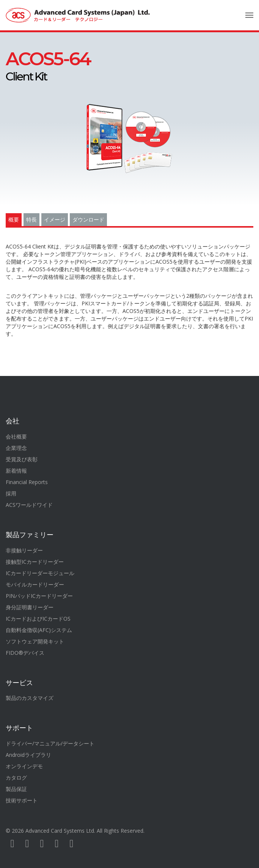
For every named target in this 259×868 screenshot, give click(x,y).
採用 (11, 493)
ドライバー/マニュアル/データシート (50, 743)
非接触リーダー (24, 550)
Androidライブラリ (28, 755)
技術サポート (22, 800)
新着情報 (16, 471)
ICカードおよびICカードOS (38, 619)
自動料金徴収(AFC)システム (39, 630)
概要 (14, 220)
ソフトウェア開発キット (35, 641)
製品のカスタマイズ (30, 698)
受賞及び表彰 (22, 459)
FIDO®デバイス (25, 653)
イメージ (55, 220)
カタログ (16, 778)
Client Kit (48, 67)
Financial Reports (27, 482)
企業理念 (16, 448)
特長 (31, 220)
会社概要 (16, 436)
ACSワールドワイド (29, 505)
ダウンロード (88, 220)
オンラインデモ (24, 766)
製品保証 (16, 789)
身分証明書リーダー (30, 607)
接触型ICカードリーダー (35, 562)
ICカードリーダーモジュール (40, 573)
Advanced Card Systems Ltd (60, 831)
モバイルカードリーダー (35, 584)
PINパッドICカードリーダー (39, 596)
